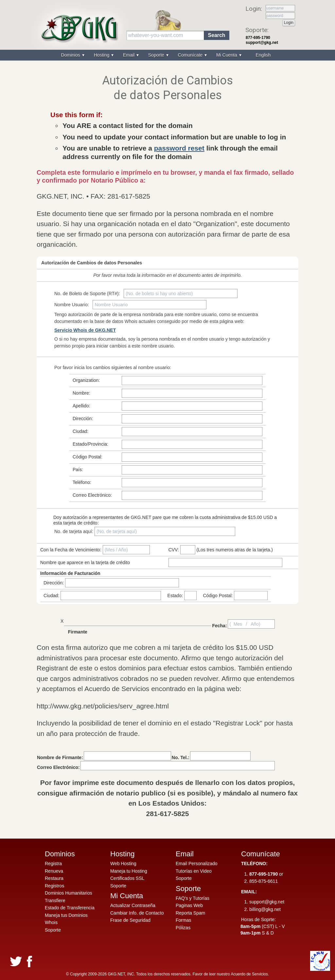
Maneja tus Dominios (66, 915)
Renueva (54, 871)
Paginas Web (189, 905)
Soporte (53, 930)
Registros (54, 886)
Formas (183, 920)
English (263, 55)
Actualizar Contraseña (133, 905)
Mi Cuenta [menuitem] (227, 55)
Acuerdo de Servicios (249, 974)
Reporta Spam (190, 913)
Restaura (54, 878)
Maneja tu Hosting (129, 871)
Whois (51, 922)
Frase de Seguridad (130, 920)
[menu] (167, 55)
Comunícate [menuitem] (191, 55)
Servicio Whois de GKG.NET (85, 330)
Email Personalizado (197, 864)
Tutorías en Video (194, 871)
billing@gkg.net (265, 909)
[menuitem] (262, 55)
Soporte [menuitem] (157, 55)
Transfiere (55, 900)
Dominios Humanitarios (69, 893)
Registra (53, 864)
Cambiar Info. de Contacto (137, 913)
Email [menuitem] (129, 55)
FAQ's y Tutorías (193, 898)
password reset (179, 148)
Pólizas (183, 928)
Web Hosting (123, 864)
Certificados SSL (127, 878)
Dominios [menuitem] (71, 55)
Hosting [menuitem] (102, 55)
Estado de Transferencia (70, 908)
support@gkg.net (262, 43)
